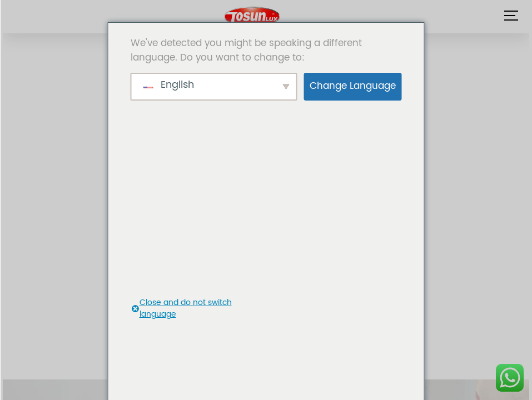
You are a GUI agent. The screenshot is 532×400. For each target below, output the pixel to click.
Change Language (353, 86)
